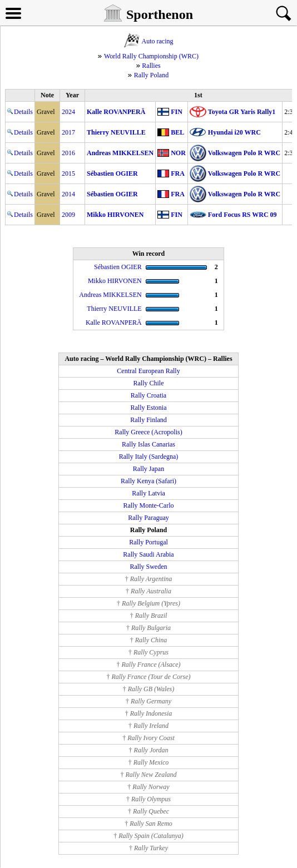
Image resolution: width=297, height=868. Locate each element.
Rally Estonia (149, 408)
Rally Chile (149, 383)
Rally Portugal (148, 542)
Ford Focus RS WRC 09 (242, 215)
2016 (68, 153)
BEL (177, 132)
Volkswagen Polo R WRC (244, 153)
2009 (68, 215)
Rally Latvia (148, 493)
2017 (68, 132)
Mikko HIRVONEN (115, 215)
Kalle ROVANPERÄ (116, 112)
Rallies (151, 66)
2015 (68, 173)
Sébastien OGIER (112, 173)
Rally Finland (148, 420)
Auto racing (158, 41)
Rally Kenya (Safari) (148, 481)
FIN (177, 112)
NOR (178, 153)
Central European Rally (148, 371)
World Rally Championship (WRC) (151, 56)
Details (20, 112)
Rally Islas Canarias (148, 444)
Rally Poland (151, 75)
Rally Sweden (149, 567)
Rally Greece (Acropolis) (148, 432)
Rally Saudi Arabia (148, 554)
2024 (68, 112)
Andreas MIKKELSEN (120, 153)
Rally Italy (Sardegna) (149, 457)
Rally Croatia (148, 395)
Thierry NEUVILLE (116, 132)
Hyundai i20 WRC (234, 132)
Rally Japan (148, 469)
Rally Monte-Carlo (149, 505)
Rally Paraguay (148, 518)
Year (72, 95)
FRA (178, 173)
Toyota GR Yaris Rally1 (242, 112)
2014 (68, 194)
